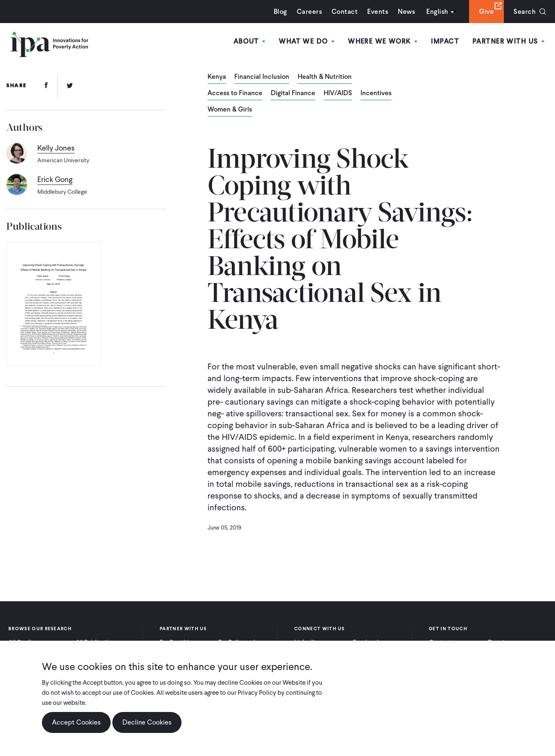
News (406, 12)
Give (486, 12)
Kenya (217, 77)
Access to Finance (235, 94)
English (437, 12)
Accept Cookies (76, 722)
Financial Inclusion (262, 77)
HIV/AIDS (338, 94)
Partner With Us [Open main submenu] (508, 41)
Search (525, 12)
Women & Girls (230, 110)
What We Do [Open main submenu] (307, 41)
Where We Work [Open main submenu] (383, 41)
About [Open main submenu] (250, 41)
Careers (309, 12)
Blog (280, 12)
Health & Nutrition (325, 77)
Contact (345, 12)
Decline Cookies (147, 722)
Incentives (376, 94)
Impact (445, 41)
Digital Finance (293, 94)
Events (378, 12)
